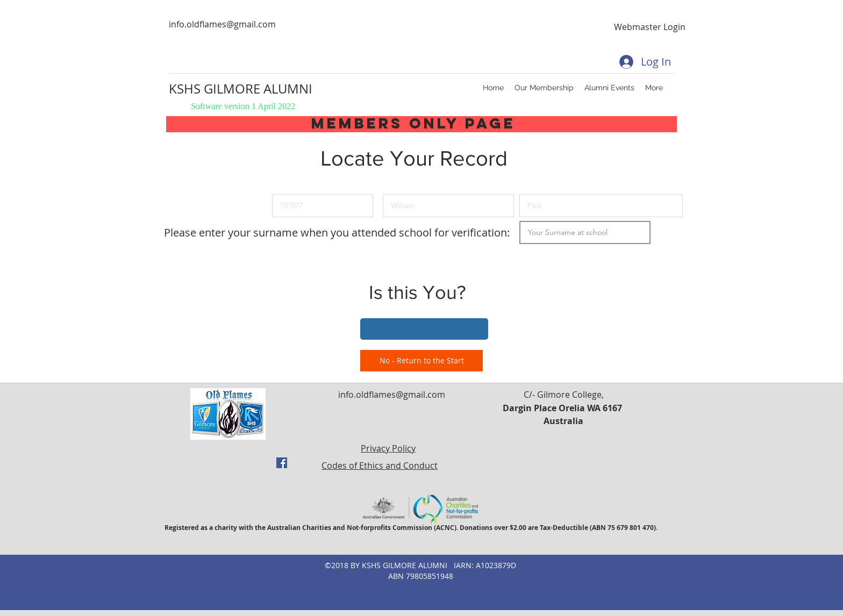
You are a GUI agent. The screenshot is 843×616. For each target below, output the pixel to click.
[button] (424, 329)
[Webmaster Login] (649, 27)
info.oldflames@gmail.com (222, 24)
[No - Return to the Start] (421, 361)
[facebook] (282, 463)
